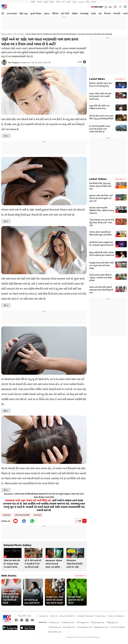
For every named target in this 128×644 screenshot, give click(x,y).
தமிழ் (74, 2)
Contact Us (43, 616)
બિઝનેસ (107, 14)
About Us (54, 616)
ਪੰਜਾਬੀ (69, 2)
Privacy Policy (100, 616)
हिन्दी (33, 2)
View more (80, 576)
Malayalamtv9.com (101, 627)
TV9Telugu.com (82, 622)
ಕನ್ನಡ (46, 2)
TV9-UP (93, 2)
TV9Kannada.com (97, 622)
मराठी (58, 2)
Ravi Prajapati (14, 62)
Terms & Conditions (116, 616)
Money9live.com (55, 632)
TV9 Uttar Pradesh (118, 627)
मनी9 (87, 2)
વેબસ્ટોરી (117, 14)
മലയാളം (81, 2)
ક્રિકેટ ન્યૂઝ (24, 14)
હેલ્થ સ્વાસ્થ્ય (38, 515)
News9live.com (69, 627)
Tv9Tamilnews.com (84, 627)
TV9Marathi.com (68, 622)
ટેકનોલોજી (84, 14)
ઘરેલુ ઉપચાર (7, 515)
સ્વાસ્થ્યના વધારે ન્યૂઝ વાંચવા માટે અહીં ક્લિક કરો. (28, 500)
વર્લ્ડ (100, 14)
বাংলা (63, 2)
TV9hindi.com (54, 622)
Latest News (97, 79)
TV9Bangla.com (112, 622)
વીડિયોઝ (55, 14)
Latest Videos (98, 179)
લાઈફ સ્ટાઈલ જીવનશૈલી (22, 515)
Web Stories (9, 575)
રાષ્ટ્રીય (93, 14)
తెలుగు (52, 2)
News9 (40, 2)
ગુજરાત (47, 14)
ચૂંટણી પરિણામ (36, 14)
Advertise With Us (67, 616)
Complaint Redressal (85, 616)
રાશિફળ (75, 14)
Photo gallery (19, 34)
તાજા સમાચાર (12, 14)
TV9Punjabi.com (55, 627)
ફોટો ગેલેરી (65, 14)
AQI (110, 7)
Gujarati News (7, 34)
